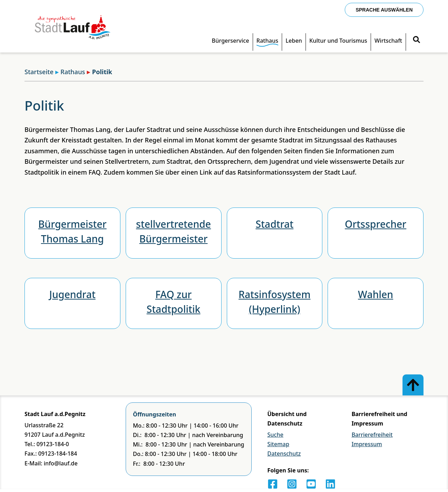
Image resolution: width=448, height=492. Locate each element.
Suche (275, 435)
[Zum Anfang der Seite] (413, 385)
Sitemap (278, 444)
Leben (294, 41)
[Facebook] (273, 484)
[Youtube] (311, 484)
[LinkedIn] (330, 484)
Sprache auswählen (384, 10)
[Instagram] (292, 484)
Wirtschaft (388, 41)
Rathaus (267, 41)
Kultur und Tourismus (338, 41)
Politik (100, 72)
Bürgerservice (230, 41)
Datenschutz (284, 454)
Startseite (39, 72)
